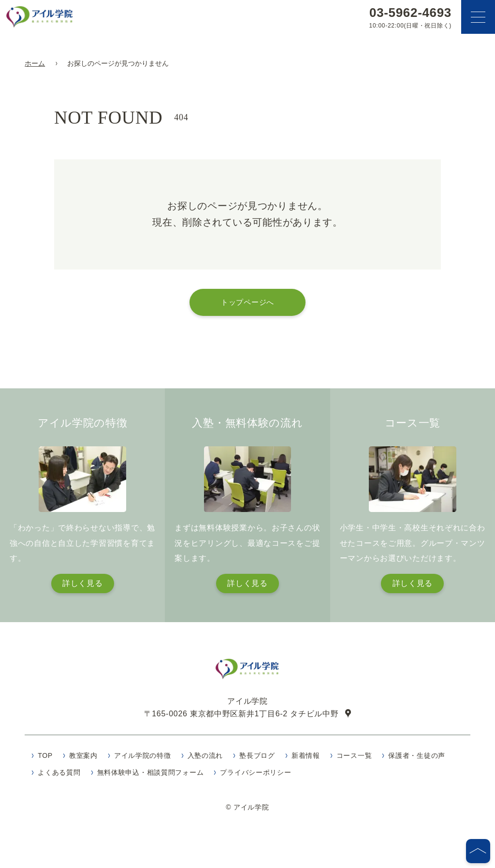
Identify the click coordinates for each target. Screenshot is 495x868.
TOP (45, 759)
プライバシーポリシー (255, 776)
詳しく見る (83, 583)
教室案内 (83, 759)
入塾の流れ (205, 759)
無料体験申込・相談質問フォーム (151, 776)
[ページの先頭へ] (478, 851)
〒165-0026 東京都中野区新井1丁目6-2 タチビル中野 (241, 717)
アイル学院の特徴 (143, 759)
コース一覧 (354, 759)
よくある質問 (59, 776)
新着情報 (306, 759)
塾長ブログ (257, 759)
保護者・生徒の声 (417, 759)
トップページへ (247, 302)
